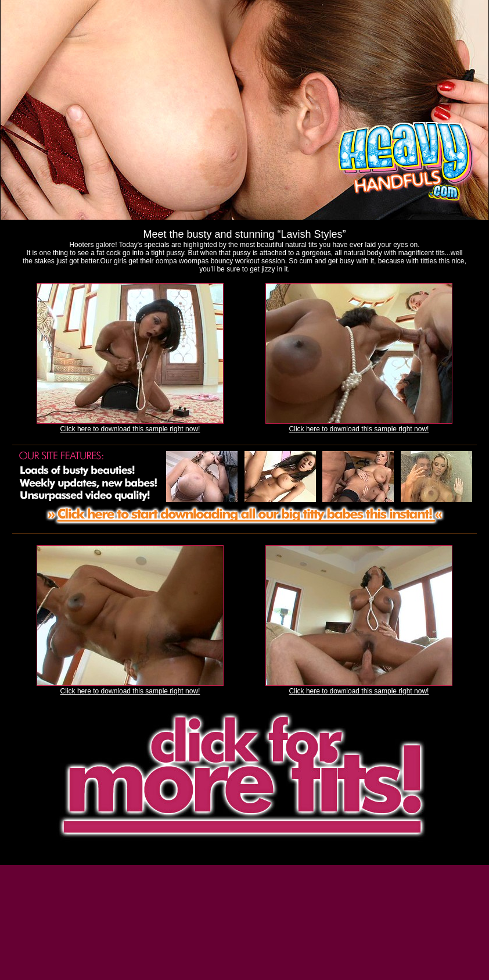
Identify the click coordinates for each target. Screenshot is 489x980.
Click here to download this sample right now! (130, 429)
